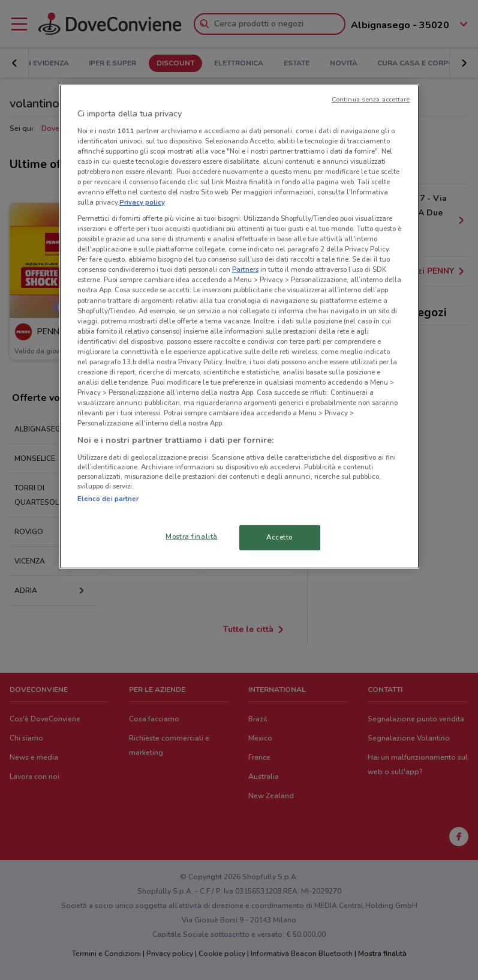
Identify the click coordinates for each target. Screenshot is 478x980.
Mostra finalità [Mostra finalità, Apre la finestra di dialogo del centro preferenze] (192, 537)
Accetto (279, 537)
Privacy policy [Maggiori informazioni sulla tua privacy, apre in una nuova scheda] (142, 202)
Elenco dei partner (108, 499)
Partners (245, 269)
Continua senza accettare (371, 99)
